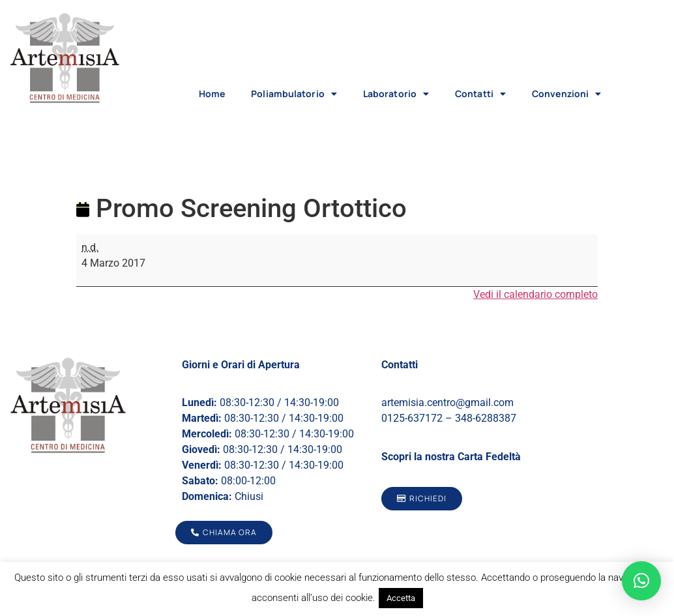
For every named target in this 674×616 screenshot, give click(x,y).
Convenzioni (566, 94)
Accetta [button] (401, 598)
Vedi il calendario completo (535, 294)
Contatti (480, 94)
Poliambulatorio (294, 94)
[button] (641, 581)
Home (212, 94)
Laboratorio (396, 94)
